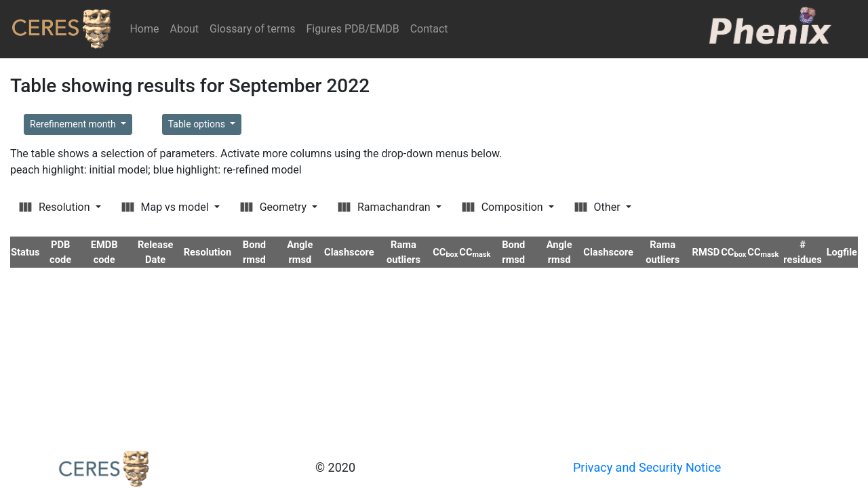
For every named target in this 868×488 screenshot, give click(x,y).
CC (445, 252)
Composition (504, 207)
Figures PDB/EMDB (352, 29)
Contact (429, 29)
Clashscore (349, 252)
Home (147, 28)
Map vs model (166, 207)
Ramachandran (386, 207)
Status (25, 252)
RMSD (706, 252)
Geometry (275, 207)
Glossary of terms (252, 29)
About (184, 29)
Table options (198, 124)
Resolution (56, 207)
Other (599, 207)
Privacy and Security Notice (647, 467)
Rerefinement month (74, 124)
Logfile (842, 252)
